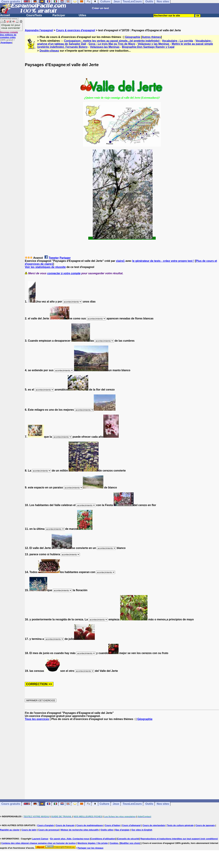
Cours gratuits (11, 804)
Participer (59, 15)
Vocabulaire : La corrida (178, 41)
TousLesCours (132, 804)
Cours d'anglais (46, 825)
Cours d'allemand (131, 825)
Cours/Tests (34, 15)
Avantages (6, 42)
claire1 (120, 261)
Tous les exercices (37, 719)
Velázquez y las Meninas (153, 44)
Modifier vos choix (130, 843)
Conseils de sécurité (128, 839)
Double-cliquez (49, 51)
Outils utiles (107, 830)
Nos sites (163, 804)
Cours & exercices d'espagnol (75, 30)
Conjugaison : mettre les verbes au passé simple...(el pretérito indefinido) (112, 41)
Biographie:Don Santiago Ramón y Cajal (148, 47)
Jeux (116, 804)
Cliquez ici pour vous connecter (11, 26)
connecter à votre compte (64, 273)
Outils (149, 804)
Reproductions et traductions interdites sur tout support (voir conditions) (179, 839)
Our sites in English (142, 830)
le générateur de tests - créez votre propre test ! (163, 261)
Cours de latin (29, 830)
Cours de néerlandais (154, 825)
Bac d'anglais (122, 830)
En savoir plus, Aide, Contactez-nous (70, 839)
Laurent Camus (40, 839)
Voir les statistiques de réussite (45, 267)
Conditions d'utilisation (103, 839)
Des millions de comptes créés (9, 35)
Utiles (82, 15)
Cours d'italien (113, 825)
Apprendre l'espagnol (39, 30)
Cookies (114, 843)
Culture (104, 804)
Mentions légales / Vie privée (93, 843)
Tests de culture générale (180, 825)
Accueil (5, 15)
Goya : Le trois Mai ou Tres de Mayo (112, 44)
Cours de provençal (49, 830)
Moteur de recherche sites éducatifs (80, 830)
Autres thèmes (151, 37)
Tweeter (54, 258)
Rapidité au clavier (10, 830)
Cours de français (65, 825)
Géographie (133, 37)
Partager (65, 258)
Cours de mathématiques (90, 825)
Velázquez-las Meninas (105, 47)
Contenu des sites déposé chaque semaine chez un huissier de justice (38, 843)
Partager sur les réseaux (90, 848)
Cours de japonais (205, 825)
